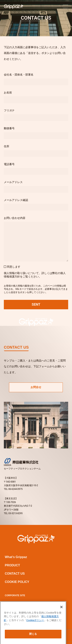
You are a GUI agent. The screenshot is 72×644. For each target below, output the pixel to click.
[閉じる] (61, 610)
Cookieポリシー (35, 624)
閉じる (33, 638)
